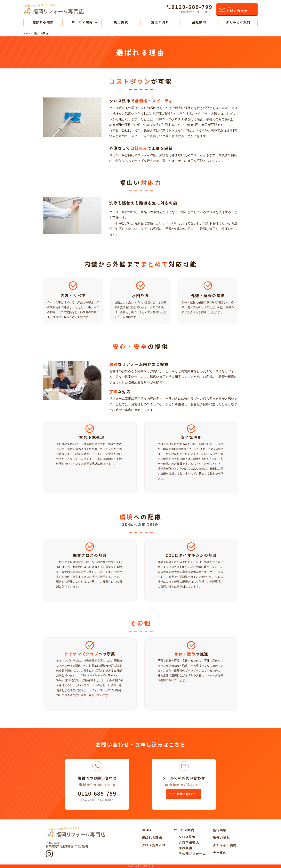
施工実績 (121, 22)
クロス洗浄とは (154, 845)
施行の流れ (221, 838)
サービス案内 (82, 22)
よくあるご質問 (238, 22)
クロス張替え (189, 842)
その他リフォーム (192, 854)
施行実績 (220, 830)
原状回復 (185, 848)
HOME (147, 830)
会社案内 (199, 22)
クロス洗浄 (187, 837)
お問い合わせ (237, 10)
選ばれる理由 (43, 22)
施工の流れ (160, 22)
